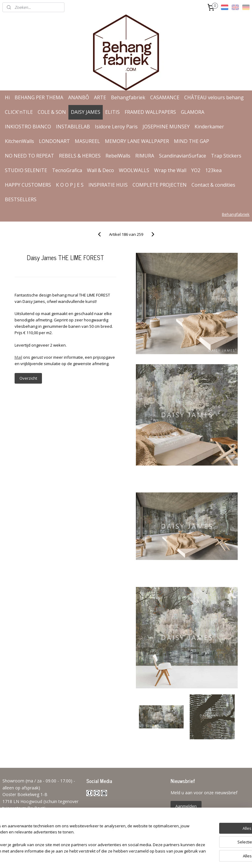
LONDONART (54, 141)
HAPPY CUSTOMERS (28, 185)
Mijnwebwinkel (197, 857)
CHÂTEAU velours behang (214, 97)
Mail (18, 357)
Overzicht (28, 378)
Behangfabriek (128, 97)
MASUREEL (87, 141)
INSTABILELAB (73, 127)
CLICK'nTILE (19, 112)
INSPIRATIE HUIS (108, 185)
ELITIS (112, 112)
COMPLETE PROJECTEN (160, 185)
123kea (213, 170)
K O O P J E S (70, 185)
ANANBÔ (79, 97)
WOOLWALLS (134, 170)
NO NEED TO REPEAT (29, 156)
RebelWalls (118, 156)
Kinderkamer (209, 127)
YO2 (196, 170)
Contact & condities (213, 185)
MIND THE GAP (192, 141)
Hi (7, 97)
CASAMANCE (165, 97)
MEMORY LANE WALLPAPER (137, 141)
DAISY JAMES (86, 112)
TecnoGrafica (67, 170)
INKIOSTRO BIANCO (28, 127)
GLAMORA (193, 112)
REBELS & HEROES (80, 156)
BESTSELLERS (21, 199)
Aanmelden (186, 806)
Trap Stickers (226, 156)
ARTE (100, 97)
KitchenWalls (19, 141)
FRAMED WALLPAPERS (150, 112)
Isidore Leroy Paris (116, 127)
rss (121, 857)
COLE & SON (52, 112)
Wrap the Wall (170, 170)
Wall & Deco (100, 170)
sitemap (108, 857)
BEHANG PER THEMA (39, 97)
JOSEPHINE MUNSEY (166, 127)
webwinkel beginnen (144, 857)
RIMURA (145, 156)
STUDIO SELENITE (26, 170)
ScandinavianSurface (183, 156)
